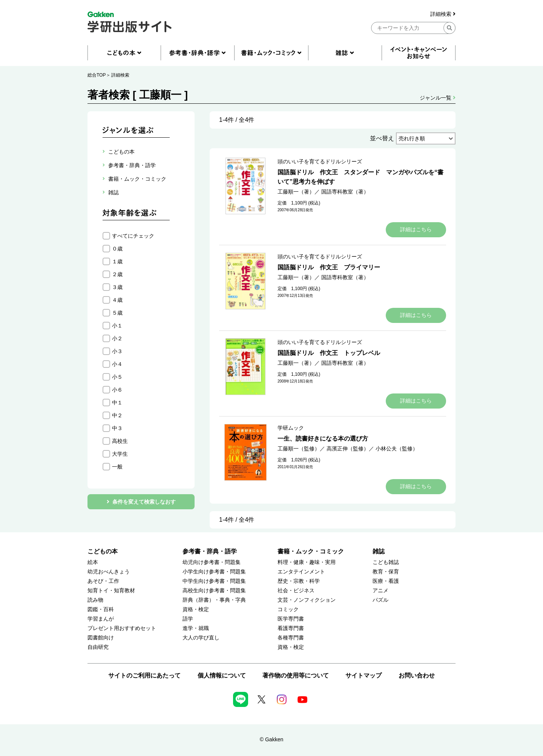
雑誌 (379, 551)
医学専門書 (291, 619)
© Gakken (271, 739)
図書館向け (101, 638)
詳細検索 (443, 14)
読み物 (95, 600)
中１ (117, 403)
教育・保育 (386, 572)
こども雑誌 (386, 562)
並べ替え (382, 138)
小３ (117, 351)
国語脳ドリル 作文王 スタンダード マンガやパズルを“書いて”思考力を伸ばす (360, 177)
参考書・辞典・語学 (210, 551)
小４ (117, 364)
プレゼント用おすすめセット (122, 628)
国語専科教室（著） (345, 192)
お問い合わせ (417, 675)
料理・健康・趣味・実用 (307, 562)
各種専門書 (291, 638)
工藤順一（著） (296, 192)
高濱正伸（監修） (348, 449)
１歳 (117, 261)
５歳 (117, 313)
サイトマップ (364, 675)
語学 (188, 619)
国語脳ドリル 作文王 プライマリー (329, 267)
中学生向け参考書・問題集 (214, 581)
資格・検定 (196, 609)
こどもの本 (103, 551)
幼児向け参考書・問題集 (212, 562)
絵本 (93, 562)
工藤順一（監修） (299, 449)
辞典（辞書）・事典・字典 (214, 600)
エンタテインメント (301, 572)
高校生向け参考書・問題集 (214, 591)
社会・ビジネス (296, 591)
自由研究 (98, 647)
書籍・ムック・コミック (311, 551)
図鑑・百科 (101, 609)
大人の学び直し (201, 638)
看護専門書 (291, 628)
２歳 (117, 274)
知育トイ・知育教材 (111, 591)
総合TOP (97, 75)
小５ (117, 377)
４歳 (117, 300)
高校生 (120, 441)
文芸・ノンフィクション (307, 600)
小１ (117, 326)
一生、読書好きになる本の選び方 (323, 439)
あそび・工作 (103, 581)
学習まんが (101, 619)
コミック (288, 609)
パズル (380, 600)
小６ (117, 390)
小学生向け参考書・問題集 (214, 572)
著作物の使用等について (296, 675)
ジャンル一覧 (438, 98)
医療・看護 (386, 581)
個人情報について (222, 675)
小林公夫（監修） (397, 449)
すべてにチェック (133, 236)
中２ (117, 415)
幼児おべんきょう (109, 572)
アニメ (380, 591)
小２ (117, 338)
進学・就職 (196, 628)
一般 (117, 467)
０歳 (117, 249)
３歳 (117, 287)
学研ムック (291, 428)
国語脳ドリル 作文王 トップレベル (329, 353)
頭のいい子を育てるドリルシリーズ (320, 161)
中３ (117, 428)
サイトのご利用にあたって (144, 675)
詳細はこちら (416, 229)
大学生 (120, 454)
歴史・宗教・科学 (299, 581)
